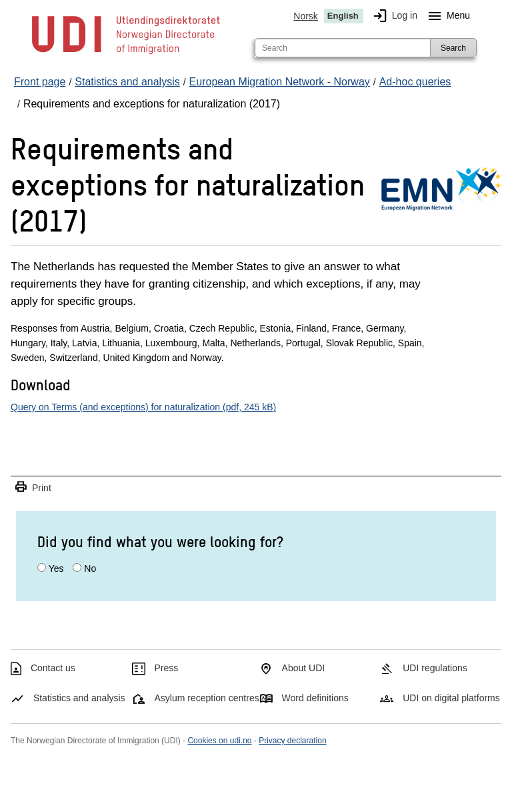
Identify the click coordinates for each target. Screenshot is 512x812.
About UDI (304, 668)
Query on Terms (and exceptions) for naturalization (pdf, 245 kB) (143, 407)
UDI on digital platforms (451, 698)
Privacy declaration (292, 741)
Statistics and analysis (79, 698)
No (90, 568)
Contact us (53, 668)
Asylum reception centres (207, 698)
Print (33, 487)
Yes (56, 568)
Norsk (306, 16)
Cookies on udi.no (219, 741)
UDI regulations (435, 668)
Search (453, 48)
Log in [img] (393, 16)
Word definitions (315, 698)
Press (167, 668)
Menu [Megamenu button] (446, 16)
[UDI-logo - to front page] (126, 53)
